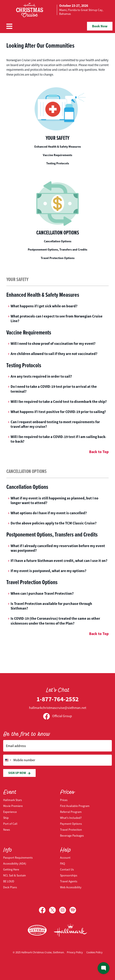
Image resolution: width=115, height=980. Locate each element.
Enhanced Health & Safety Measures (58, 147)
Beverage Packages (72, 836)
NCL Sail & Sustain (15, 875)
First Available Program (75, 806)
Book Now (100, 26)
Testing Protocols (58, 163)
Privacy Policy (75, 952)
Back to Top (99, 452)
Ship (6, 818)
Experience (10, 812)
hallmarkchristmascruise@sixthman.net (58, 708)
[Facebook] (44, 910)
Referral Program (71, 812)
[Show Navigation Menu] (9, 26)
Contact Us (67, 869)
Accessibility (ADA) (15, 864)
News (7, 830)
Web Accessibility (71, 887)
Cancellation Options (58, 241)
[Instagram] (64, 910)
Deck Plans (10, 887)
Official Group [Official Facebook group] (57, 716)
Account (65, 858)
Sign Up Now (19, 773)
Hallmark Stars (13, 800)
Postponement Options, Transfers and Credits (57, 250)
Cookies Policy (94, 952)
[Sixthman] (37, 930)
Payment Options (71, 824)
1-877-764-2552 (58, 699)
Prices (64, 800)
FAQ (62, 864)
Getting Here (11, 869)
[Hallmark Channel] (70, 930)
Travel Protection (71, 830)
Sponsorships (69, 875)
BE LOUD (9, 881)
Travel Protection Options (58, 258)
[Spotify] (73, 910)
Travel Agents (69, 881)
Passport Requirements (18, 858)
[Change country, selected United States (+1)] (8, 760)
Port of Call (10, 824)
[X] (54, 910)
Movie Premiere (13, 806)
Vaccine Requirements (57, 155)
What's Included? (71, 818)
